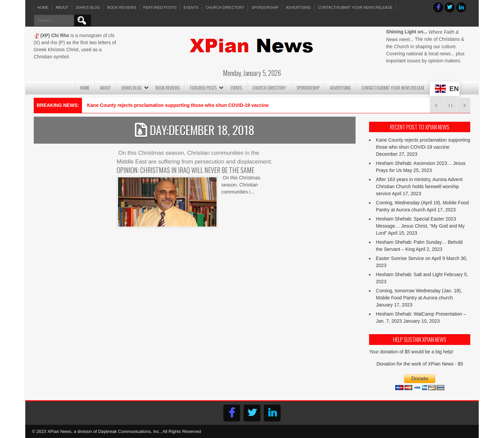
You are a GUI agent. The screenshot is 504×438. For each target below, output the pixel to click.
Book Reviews (122, 7)
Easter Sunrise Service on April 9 (410, 258)
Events (191, 7)
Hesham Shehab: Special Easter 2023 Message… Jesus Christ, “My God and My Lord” (420, 226)
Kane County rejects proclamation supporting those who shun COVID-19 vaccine (178, 105)
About (62, 7)
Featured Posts (160, 7)
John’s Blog (88, 7)
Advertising (298, 7)
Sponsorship (265, 7)
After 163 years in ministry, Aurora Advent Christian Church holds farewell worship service (419, 186)
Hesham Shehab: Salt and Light (409, 274)
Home (43, 7)
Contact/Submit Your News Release (355, 7)
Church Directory (225, 7)
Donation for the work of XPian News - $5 (420, 364)
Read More (128, 242)
